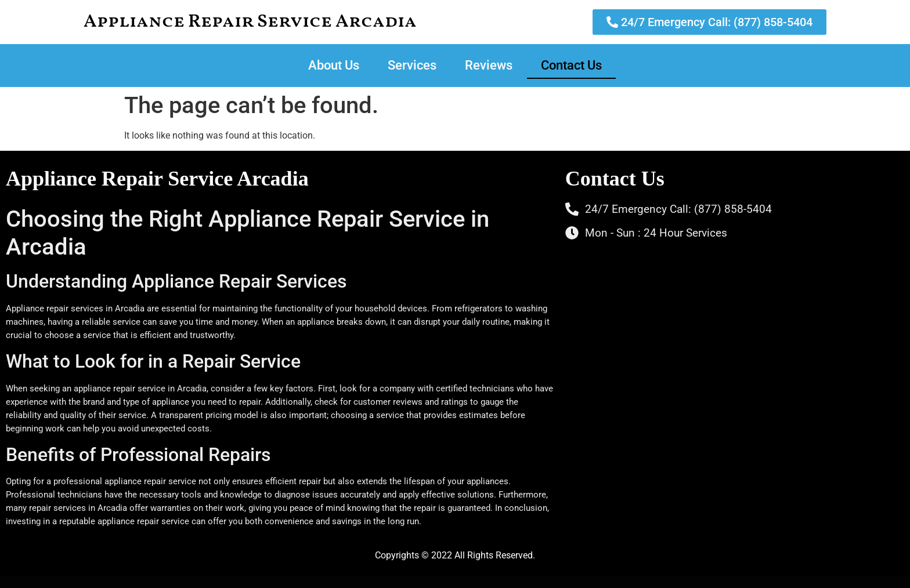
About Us (334, 65)
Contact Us (571, 65)
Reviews (489, 65)
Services (412, 65)
